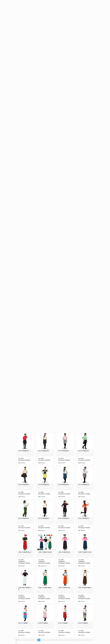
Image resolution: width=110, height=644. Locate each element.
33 (83, 640)
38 (16, 643)
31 (79, 640)
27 (71, 640)
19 (54, 640)
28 (73, 640)
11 (36, 640)
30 (77, 640)
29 (75, 640)
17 (50, 640)
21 (58, 640)
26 (69, 640)
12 (39, 640)
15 (46, 640)
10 (34, 640)
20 (56, 640)
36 (90, 640)
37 (92, 640)
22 (60, 640)
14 (43, 640)
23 (62, 640)
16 (48, 640)
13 (41, 640)
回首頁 (17, 640)
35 (88, 640)
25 (67, 640)
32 (81, 640)
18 (52, 640)
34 (86, 640)
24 (65, 640)
